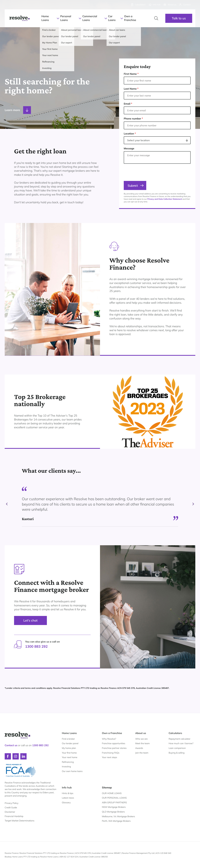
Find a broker (68, 739)
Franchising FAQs (111, 753)
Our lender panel (70, 743)
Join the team (142, 753)
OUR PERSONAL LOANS (114, 798)
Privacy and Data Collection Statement (165, 199)
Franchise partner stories (114, 748)
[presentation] (147, 172)
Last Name (131, 89)
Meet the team (142, 743)
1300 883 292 (36, 646)
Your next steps (109, 757)
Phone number (133, 119)
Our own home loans (72, 771)
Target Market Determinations (20, 821)
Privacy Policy (11, 803)
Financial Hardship (14, 816)
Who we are (141, 739)
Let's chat (30, 620)
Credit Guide (11, 807)
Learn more (18, 110)
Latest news (68, 798)
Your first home (69, 753)
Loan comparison (177, 748)
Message (129, 148)
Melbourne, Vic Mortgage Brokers (118, 816)
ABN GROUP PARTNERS (114, 802)
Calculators (175, 733)
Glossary (66, 802)
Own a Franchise (112, 733)
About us (141, 733)
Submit (137, 185)
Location (130, 134)
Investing (66, 767)
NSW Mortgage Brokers (114, 807)
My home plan (69, 748)
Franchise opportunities (114, 743)
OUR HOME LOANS (112, 793)
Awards (139, 748)
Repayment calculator (179, 739)
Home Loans (69, 733)
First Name (131, 74)
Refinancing (68, 762)
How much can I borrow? (181, 743)
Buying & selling (176, 753)
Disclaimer (10, 812)
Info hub (67, 787)
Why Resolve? (109, 739)
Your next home (70, 757)
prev (7, 504)
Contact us (11, 745)
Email (128, 104)
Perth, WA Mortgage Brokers (116, 821)
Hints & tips (68, 793)
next (193, 504)
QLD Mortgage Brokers (113, 812)
